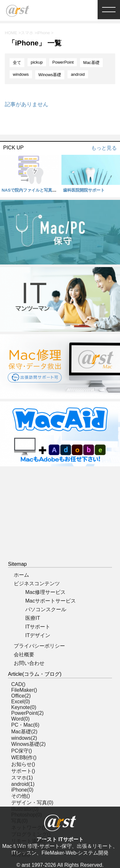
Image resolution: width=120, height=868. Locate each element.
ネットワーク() (28, 828)
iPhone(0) (22, 790)
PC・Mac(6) (25, 725)
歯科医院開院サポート (84, 190)
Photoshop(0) (27, 815)
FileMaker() (24, 690)
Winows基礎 (50, 75)
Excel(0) (21, 702)
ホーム (21, 575)
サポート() (23, 771)
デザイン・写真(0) (32, 803)
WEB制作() (24, 758)
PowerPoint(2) (27, 713)
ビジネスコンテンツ (37, 584)
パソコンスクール (46, 609)
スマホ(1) (22, 778)
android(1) (23, 784)
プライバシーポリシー (39, 646)
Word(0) (20, 719)
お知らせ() (23, 764)
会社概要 (24, 655)
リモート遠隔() (28, 841)
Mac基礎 (91, 63)
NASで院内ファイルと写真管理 (31, 190)
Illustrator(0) (25, 809)
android (78, 74)
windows (21, 74)
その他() (21, 796)
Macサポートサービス (51, 601)
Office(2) (21, 696)
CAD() (18, 684)
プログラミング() (31, 834)
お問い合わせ (29, 663)
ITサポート (38, 627)
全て (17, 63)
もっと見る (104, 148)
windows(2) (24, 738)
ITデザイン (38, 635)
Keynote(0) (24, 707)
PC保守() (22, 751)
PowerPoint (63, 62)
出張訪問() (23, 848)
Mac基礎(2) (24, 732)
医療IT (33, 618)
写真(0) (20, 821)
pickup (37, 62)
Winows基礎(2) (28, 744)
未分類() (21, 854)
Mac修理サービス (45, 592)
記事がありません (27, 104)
